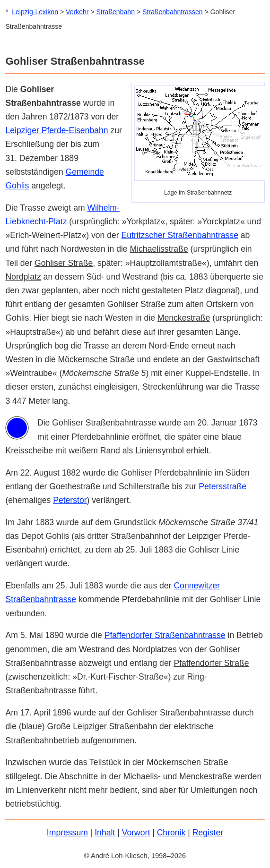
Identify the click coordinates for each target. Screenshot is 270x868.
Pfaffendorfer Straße (211, 663)
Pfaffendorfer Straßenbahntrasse (165, 635)
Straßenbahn (116, 12)
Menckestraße (184, 317)
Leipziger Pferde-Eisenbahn (57, 130)
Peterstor (70, 500)
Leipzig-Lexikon (35, 12)
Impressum (67, 832)
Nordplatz (23, 276)
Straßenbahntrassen (173, 12)
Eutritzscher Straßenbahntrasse (180, 235)
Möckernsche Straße (96, 359)
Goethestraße (75, 486)
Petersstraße (222, 486)
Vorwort (136, 832)
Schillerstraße (144, 486)
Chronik (171, 832)
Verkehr (77, 12)
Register (208, 832)
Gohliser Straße (64, 263)
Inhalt (105, 832)
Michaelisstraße (159, 248)
